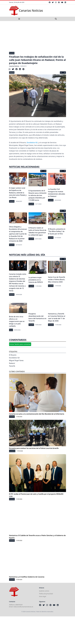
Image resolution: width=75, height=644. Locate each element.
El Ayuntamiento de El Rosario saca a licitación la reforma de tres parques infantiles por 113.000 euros (37, 195)
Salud (11, 330)
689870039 (19, 605)
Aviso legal (43, 596)
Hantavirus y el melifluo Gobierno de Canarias (27, 577)
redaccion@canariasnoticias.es (23, 607)
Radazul (12, 363)
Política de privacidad (46, 594)
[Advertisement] (37, 36)
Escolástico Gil (32, 143)
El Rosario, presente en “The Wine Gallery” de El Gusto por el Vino (57, 231)
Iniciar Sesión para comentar (20, 344)
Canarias (51, 325)
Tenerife (12, 53)
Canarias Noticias (14, 66)
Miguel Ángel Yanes (16, 360)
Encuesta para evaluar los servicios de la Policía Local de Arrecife (34, 448)
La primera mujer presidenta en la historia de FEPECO (36, 280)
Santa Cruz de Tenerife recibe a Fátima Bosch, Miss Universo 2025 (57, 279)
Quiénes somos (44, 591)
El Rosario (13, 355)
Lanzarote (12, 451)
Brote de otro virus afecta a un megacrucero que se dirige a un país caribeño (17, 321)
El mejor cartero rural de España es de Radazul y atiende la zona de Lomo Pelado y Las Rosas (18, 193)
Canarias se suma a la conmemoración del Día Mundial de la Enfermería (37, 414)
